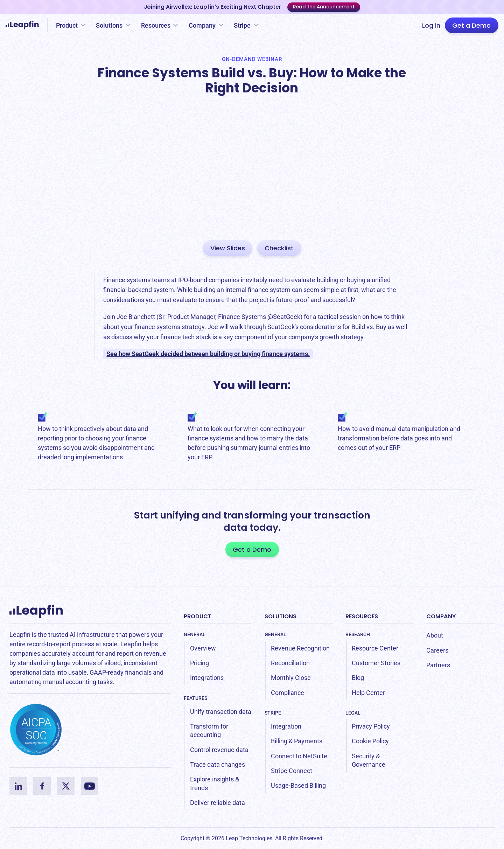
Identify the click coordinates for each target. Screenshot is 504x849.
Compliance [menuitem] (288, 693)
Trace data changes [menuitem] (218, 764)
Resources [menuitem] (362, 616)
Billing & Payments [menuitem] (297, 741)
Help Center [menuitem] (368, 693)
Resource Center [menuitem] (375, 648)
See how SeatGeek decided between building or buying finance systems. (208, 354)
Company (202, 25)
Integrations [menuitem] (207, 678)
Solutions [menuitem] (281, 616)
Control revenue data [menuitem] (219, 750)
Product (67, 25)
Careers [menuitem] (437, 650)
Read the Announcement (324, 7)
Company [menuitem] (441, 616)
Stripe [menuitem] (273, 713)
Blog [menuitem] (358, 678)
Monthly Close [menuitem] (291, 678)
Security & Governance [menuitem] (369, 760)
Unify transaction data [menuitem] (221, 712)
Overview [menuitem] (203, 648)
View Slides (228, 248)
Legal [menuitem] (353, 713)
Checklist (279, 248)
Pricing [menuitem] (199, 663)
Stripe (242, 25)
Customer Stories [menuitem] (376, 663)
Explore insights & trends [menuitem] (215, 783)
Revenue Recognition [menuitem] (300, 648)
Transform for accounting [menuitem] (209, 730)
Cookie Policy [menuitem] (370, 741)
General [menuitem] (195, 634)
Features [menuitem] (195, 698)
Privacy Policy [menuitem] (371, 726)
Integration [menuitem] (286, 726)
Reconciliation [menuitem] (290, 663)
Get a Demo (471, 25)
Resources (156, 25)
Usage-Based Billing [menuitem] (298, 785)
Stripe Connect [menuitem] (292, 771)
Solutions (109, 25)
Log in (431, 25)
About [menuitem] (435, 635)
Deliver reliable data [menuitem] (218, 803)
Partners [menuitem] (438, 665)
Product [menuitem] (198, 616)
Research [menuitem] (358, 634)
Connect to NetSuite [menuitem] (299, 756)
